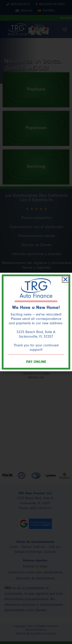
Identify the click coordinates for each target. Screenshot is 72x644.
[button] (65, 279)
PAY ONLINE (36, 362)
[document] (36, 322)
